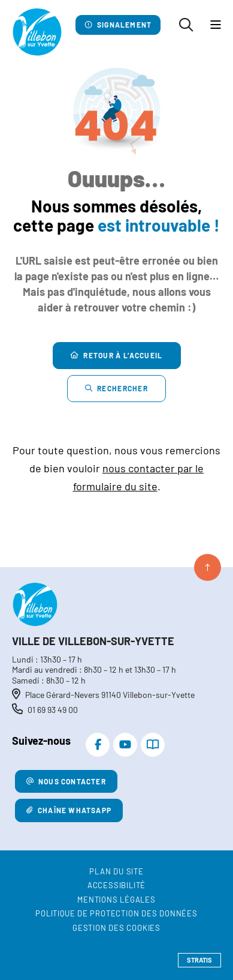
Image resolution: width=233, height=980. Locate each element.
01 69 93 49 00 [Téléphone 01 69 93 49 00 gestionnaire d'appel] (53, 710)
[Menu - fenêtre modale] (216, 25)
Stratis (199, 960)
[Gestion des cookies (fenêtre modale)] (116, 928)
